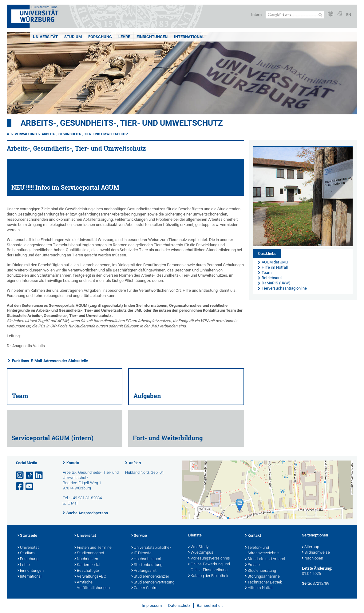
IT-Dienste (141, 553)
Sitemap (311, 547)
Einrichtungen (152, 37)
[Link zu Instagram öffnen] (20, 475)
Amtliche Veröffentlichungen (92, 585)
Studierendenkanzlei (150, 577)
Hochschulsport (146, 559)
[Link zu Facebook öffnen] (20, 486)
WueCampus (201, 553)
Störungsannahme (262, 577)
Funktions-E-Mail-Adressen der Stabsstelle (50, 361)
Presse (252, 565)
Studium (73, 37)
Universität (45, 37)
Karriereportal (87, 565)
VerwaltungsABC (90, 577)
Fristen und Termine (93, 548)
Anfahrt (135, 463)
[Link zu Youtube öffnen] (30, 486)
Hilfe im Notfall (259, 588)
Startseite (27, 536)
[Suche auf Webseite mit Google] (295, 15)
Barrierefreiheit (210, 605)
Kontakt (73, 463)
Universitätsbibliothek (151, 548)
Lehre (124, 37)
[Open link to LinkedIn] (39, 475)
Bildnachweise (316, 553)
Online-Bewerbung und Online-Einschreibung (209, 567)
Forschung (100, 37)
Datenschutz (179, 605)
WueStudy (198, 547)
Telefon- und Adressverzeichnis (262, 551)
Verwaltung (26, 134)
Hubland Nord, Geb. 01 (144, 472)
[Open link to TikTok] (30, 475)
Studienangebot (89, 553)
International (189, 37)
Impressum (152, 605)
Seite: (307, 583)
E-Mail (73, 503)
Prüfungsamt (144, 571)
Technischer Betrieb (264, 583)
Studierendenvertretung (153, 583)
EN (349, 15)
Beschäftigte (87, 571)
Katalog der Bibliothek (208, 576)
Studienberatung (147, 565)
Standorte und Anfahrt (265, 559)
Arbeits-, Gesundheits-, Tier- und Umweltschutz (122, 123)
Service (139, 536)
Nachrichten (86, 559)
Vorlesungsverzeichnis (209, 559)
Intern (256, 15)
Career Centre (144, 588)
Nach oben (313, 559)
